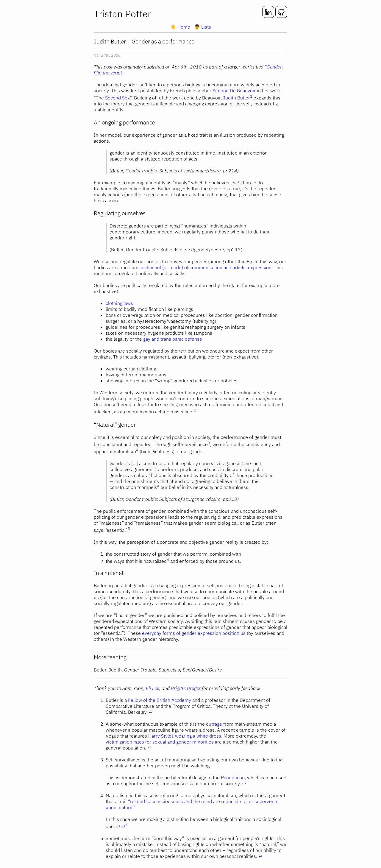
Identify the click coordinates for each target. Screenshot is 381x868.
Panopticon (233, 777)
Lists (203, 27)
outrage (214, 724)
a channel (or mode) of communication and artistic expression (206, 267)
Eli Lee (153, 688)
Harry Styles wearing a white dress (185, 736)
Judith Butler (236, 98)
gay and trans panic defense (173, 339)
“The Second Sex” (113, 98)
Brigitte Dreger (186, 688)
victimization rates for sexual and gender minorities (160, 742)
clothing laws (119, 303)
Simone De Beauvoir (234, 91)
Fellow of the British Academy (160, 700)
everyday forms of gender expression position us (194, 633)
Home (181, 27)
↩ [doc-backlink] (151, 712)
